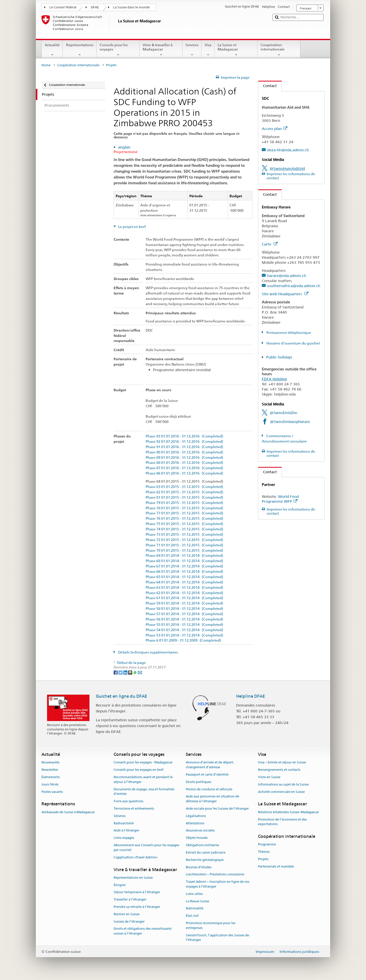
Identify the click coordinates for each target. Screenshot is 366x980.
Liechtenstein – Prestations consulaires (215, 875)
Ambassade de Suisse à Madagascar (68, 812)
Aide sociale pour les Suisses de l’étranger (217, 808)
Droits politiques (199, 782)
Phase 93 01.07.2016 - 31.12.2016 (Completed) (184, 436)
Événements (51, 777)
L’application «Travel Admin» (136, 857)
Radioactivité (124, 823)
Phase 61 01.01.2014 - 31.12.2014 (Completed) (184, 598)
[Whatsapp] (135, 672)
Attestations (195, 823)
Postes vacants (52, 792)
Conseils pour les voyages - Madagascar (143, 763)
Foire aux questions (128, 801)
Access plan (274, 129)
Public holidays (279, 357)
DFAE (95, 7)
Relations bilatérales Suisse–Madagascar (288, 812)
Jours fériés (50, 784)
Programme (267, 845)
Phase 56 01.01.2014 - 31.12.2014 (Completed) (184, 619)
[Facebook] (116, 672)
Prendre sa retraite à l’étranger (137, 907)
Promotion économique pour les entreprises (211, 925)
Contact (268, 86)
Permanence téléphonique (288, 333)
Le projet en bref (132, 227)
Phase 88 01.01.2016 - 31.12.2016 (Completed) (184, 463)
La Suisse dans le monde (131, 7)
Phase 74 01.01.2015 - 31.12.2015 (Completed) (184, 529)
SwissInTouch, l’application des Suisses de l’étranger (217, 938)
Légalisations (196, 816)
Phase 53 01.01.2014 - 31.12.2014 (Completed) (184, 635)
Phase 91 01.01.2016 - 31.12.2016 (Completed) (184, 447)
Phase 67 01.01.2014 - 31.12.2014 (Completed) (184, 566)
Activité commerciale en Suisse (281, 792)
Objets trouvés (197, 838)
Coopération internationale (279, 50)
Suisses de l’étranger (129, 921)
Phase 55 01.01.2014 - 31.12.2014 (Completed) (184, 625)
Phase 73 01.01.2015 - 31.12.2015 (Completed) (184, 535)
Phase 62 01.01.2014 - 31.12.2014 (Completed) (184, 593)
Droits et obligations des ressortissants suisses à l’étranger (143, 931)
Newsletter (50, 770)
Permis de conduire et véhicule (209, 789)
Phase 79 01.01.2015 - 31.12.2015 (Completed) (184, 503)
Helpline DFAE (251, 696)
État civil (192, 916)
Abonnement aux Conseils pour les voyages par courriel (146, 847)
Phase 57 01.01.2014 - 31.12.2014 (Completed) (184, 614)
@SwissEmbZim (284, 413)
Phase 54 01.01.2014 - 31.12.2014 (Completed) (184, 630)
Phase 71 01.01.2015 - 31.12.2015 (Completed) (184, 545)
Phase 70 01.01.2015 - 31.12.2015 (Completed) (184, 551)
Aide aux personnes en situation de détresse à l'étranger (212, 799)
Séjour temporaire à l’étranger (137, 892)
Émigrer (120, 885)
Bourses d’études (199, 867)
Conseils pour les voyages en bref (139, 770)
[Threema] (131, 672)
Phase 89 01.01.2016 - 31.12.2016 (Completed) (184, 458)
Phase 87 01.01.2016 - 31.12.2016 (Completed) (184, 468)
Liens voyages (124, 838)
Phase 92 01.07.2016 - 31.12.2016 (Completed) (184, 442)
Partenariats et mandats (276, 866)
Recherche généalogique (205, 860)
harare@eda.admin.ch (287, 276)
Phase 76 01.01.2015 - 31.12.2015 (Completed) (184, 519)
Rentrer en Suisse (127, 914)
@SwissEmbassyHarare (290, 422)
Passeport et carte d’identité (207, 774)
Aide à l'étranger (126, 831)
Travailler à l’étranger (130, 899)
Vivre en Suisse (269, 777)
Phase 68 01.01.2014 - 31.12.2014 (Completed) (184, 561)
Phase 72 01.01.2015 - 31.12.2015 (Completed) (184, 540)
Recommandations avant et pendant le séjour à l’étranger (143, 779)
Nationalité (195, 909)
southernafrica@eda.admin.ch (294, 286)
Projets (263, 859)
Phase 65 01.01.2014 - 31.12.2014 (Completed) (184, 577)
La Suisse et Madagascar (236, 50)
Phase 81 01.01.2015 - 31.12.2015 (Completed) (184, 497)
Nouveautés (50, 763)
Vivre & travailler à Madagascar (161, 50)
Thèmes (264, 852)
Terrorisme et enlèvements (134, 808)
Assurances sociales (200, 831)
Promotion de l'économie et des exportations (282, 822)
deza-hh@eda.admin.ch (288, 150)
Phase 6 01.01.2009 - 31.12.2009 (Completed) (183, 640)
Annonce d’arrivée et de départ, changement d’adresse (210, 765)
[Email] (140, 672)
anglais (124, 147)
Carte (270, 244)
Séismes (120, 816)
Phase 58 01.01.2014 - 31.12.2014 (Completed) (184, 609)
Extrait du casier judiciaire (206, 852)
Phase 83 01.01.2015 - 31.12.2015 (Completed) (184, 487)
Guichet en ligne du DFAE (121, 696)
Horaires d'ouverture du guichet (293, 343)
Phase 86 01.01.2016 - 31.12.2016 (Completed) (184, 473)
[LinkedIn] (126, 672)
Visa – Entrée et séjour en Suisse (282, 763)
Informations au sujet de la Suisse (283, 784)
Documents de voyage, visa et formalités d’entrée (144, 792)
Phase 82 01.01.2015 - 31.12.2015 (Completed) (184, 492)
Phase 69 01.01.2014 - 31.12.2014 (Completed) (184, 556)
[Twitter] (121, 672)
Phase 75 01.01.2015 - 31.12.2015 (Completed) (184, 524)
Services (192, 50)
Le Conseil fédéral (63, 7)
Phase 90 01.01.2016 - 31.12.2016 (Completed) (184, 452)
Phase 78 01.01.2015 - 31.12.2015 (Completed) (184, 508)
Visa (208, 50)
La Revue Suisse (197, 901)
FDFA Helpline (274, 379)
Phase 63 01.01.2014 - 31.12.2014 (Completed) (184, 588)
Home (46, 65)
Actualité (52, 50)
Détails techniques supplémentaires (148, 652)
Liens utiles (194, 894)
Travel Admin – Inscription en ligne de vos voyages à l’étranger (218, 884)
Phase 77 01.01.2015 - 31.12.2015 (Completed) (184, 513)
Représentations (80, 50)
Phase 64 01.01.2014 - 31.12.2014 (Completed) (184, 582)
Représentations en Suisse (133, 878)
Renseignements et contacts (279, 770)
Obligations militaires (202, 845)
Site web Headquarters (285, 294)
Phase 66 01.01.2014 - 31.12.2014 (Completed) (184, 572)
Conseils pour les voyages (118, 50)
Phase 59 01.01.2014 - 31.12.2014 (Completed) (184, 603)
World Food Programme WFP (280, 499)
